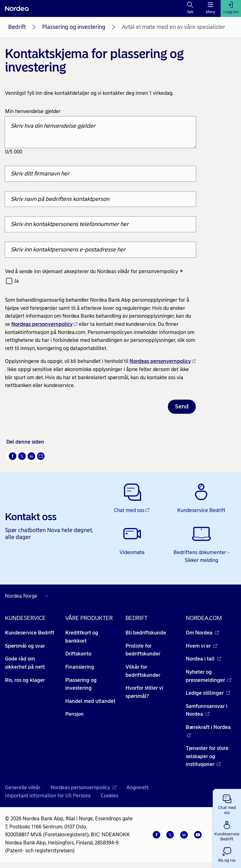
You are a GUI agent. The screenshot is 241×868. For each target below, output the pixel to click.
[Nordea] (17, 8)
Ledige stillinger (208, 693)
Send (182, 407)
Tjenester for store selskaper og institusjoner (207, 756)
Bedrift (17, 27)
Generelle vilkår (23, 787)
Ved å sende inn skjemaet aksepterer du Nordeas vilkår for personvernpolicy (94, 272)
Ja (16, 281)
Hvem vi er (202, 646)
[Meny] (210, 8)
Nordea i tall (204, 659)
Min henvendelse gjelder (33, 111)
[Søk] (190, 8)
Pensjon (75, 714)
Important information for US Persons (48, 796)
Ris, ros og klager (25, 680)
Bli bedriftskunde (146, 633)
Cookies (110, 796)
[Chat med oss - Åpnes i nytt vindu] (132, 499)
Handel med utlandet (90, 701)
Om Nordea (202, 633)
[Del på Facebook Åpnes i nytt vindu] (13, 456)
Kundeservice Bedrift (30, 633)
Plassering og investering (74, 27)
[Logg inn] (231, 8)
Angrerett (138, 787)
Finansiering (80, 667)
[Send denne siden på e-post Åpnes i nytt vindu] (41, 456)
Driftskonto (78, 654)
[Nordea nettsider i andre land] (28, 596)
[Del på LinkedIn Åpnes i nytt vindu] (31, 456)
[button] (227, 803)
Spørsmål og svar (25, 646)
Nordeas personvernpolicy (44, 324)
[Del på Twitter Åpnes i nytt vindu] (22, 456)
